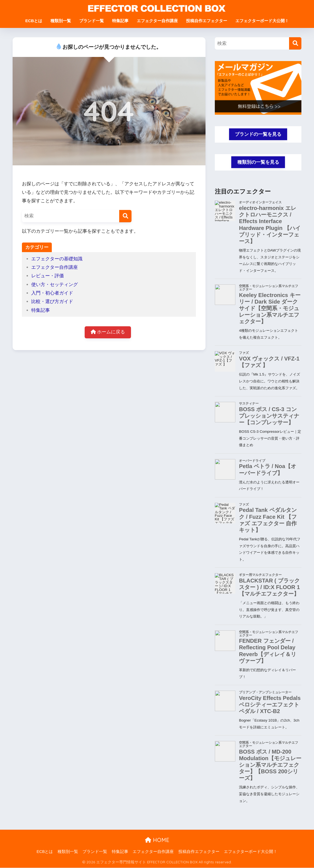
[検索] (125, 216)
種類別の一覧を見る (258, 162)
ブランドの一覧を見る (258, 134)
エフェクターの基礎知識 (57, 259)
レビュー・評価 (48, 276)
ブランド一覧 (92, 21)
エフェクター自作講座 (157, 21)
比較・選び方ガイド (52, 302)
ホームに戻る (108, 332)
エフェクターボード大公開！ (262, 21)
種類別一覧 (61, 21)
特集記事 (120, 21)
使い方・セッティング (55, 285)
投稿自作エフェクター (207, 21)
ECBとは (34, 21)
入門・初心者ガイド (52, 293)
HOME (157, 840)
